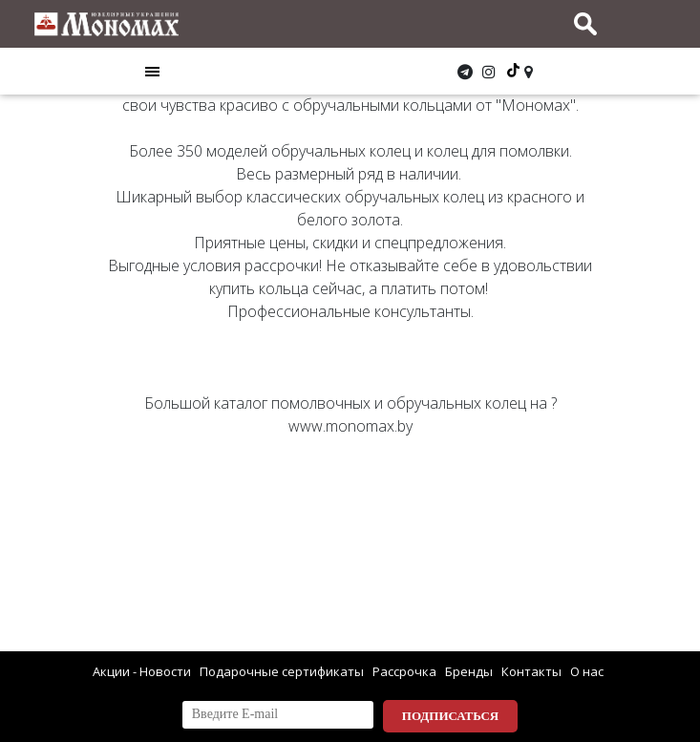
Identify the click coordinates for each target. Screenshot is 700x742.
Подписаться (450, 716)
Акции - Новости (142, 671)
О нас (587, 671)
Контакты (531, 671)
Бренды (469, 671)
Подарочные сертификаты (282, 671)
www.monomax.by (350, 426)
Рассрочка (404, 671)
